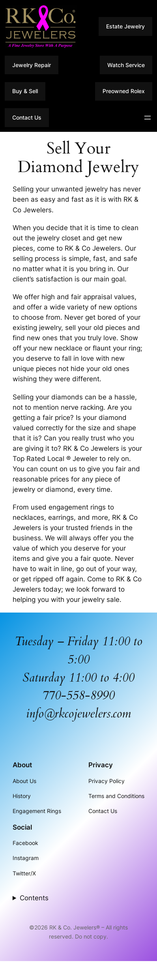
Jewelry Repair (32, 65)
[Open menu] (148, 118)
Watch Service (126, 65)
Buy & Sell (25, 91)
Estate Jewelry (125, 26)
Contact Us (27, 117)
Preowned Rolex (124, 91)
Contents (34, 898)
